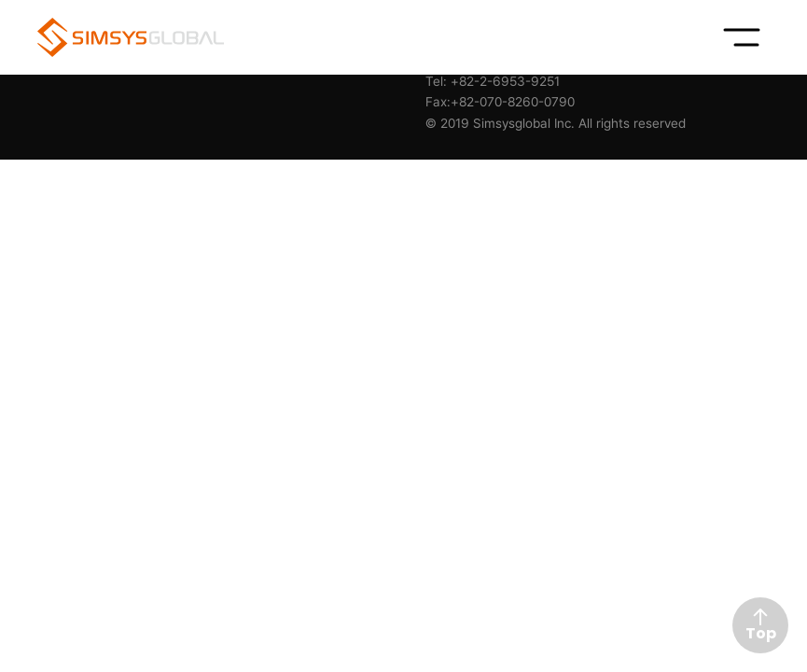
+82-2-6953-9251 (505, 81)
